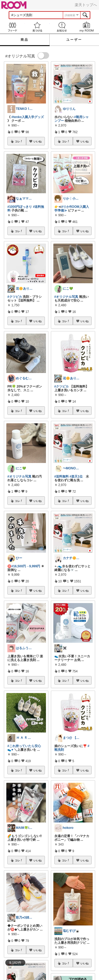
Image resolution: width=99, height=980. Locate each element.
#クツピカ (15, 297)
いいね (37, 141)
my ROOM (87, 27)
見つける (37, 27)
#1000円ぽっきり (20, 207)
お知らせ (62, 27)
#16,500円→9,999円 (26, 566)
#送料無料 (62, 476)
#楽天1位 (76, 476)
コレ (19, 141)
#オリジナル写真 (19, 476)
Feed (12, 27)
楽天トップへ (86, 5)
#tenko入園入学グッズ (28, 117)
